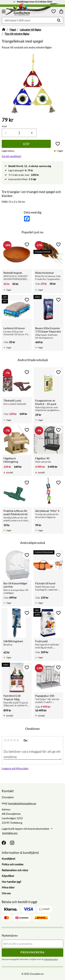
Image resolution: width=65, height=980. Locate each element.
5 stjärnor (18, 740)
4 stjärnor (15, 740)
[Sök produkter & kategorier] (32, 20)
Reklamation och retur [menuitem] (15, 870)
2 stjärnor (8, 740)
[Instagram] (12, 843)
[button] (4, 11)
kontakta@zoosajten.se (22, 803)
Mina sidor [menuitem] (8, 887)
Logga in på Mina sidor (15, 768)
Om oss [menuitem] (6, 893)
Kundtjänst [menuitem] (8, 859)
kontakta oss (10, 833)
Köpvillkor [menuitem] (8, 876)
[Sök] (59, 20)
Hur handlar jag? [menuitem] (11, 882)
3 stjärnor (11, 740)
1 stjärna (5, 740)
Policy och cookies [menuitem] (13, 864)
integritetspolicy (51, 959)
